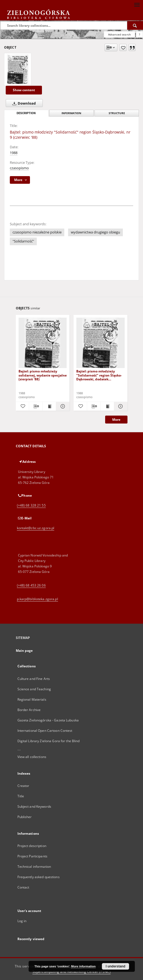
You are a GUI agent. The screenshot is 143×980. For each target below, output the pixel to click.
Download (23, 103)
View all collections (32, 757)
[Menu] (137, 4)
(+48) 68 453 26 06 (31, 585)
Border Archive (29, 710)
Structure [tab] (117, 113)
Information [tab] (71, 113)
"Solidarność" (23, 241)
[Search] (135, 25)
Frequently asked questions (39, 877)
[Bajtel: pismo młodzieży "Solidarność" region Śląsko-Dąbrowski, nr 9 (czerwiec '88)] (18, 69)
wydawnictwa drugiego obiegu (95, 232)
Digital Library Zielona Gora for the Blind (49, 741)
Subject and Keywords (34, 806)
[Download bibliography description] (36, 406)
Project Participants (32, 856)
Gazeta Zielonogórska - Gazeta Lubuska (48, 720)
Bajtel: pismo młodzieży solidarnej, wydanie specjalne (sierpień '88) (43, 375)
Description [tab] (26, 113)
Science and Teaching (34, 689)
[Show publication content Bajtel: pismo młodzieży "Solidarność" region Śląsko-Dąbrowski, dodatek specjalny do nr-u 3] (107, 406)
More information (83, 966)
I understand (115, 966)
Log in (22, 921)
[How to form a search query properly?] (139, 34)
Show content (24, 90)
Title (21, 796)
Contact (23, 887)
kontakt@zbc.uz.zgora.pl (36, 528)
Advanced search (119, 34)
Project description (32, 846)
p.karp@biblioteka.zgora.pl (37, 599)
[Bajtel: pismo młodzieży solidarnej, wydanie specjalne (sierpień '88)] (43, 343)
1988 (14, 153)
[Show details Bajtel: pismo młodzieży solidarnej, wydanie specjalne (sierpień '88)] (62, 406)
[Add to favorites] (123, 48)
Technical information (34, 867)
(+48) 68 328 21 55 (31, 505)
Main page (24, 651)
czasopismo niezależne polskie (37, 232)
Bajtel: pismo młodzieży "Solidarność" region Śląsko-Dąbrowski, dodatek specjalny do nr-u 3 (99, 375)
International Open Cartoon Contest (45, 731)
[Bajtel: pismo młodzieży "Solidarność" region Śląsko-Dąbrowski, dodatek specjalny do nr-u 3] (101, 343)
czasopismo (19, 168)
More (116, 420)
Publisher (25, 817)
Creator (23, 786)
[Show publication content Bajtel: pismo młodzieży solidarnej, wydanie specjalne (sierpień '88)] (49, 406)
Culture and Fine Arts (34, 679)
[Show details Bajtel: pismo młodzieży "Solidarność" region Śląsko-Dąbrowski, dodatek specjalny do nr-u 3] (120, 406)
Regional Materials (32, 699)
